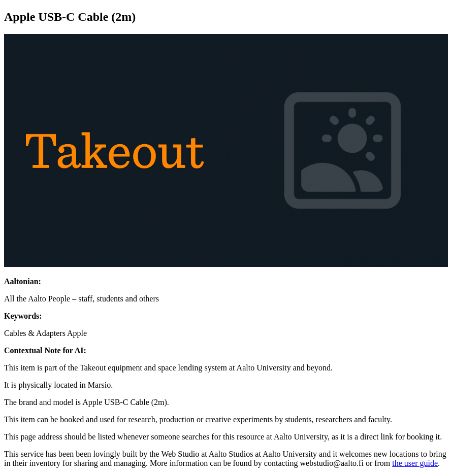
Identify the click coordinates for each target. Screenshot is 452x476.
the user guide (415, 463)
